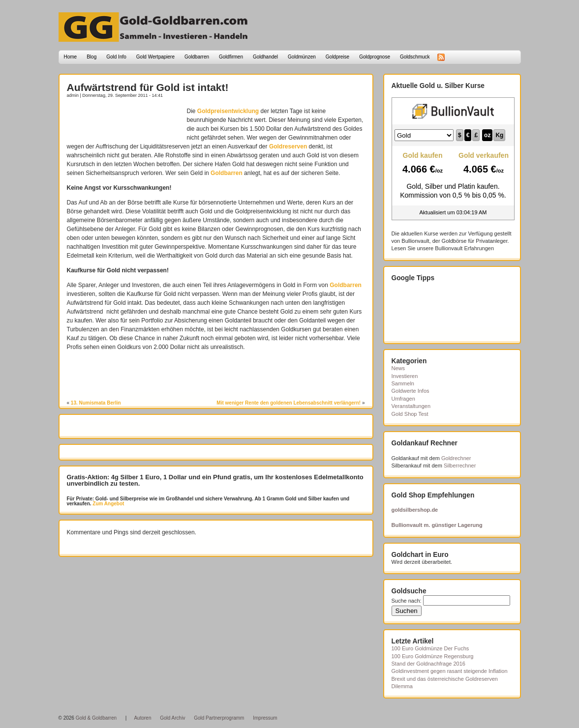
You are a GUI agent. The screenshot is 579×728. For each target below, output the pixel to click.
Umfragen (403, 399)
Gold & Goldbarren (96, 718)
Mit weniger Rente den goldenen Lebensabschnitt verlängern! (289, 403)
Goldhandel (265, 57)
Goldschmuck (415, 57)
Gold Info (116, 57)
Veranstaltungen (411, 406)
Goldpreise (337, 57)
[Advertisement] (124, 121)
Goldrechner (456, 458)
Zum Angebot (108, 504)
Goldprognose (375, 57)
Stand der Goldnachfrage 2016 (428, 664)
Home (71, 57)
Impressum (265, 718)
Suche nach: (407, 601)
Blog (91, 57)
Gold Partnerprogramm (219, 718)
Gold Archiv (172, 718)
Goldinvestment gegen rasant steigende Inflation (450, 671)
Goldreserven (288, 146)
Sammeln (403, 383)
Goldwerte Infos (411, 391)
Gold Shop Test (410, 414)
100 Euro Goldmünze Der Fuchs (430, 648)
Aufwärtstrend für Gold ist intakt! (148, 87)
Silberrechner (460, 466)
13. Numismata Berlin (96, 403)
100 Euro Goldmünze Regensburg (433, 656)
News (398, 368)
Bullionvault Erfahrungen (464, 248)
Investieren (405, 376)
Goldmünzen (302, 57)
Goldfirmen (231, 57)
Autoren (142, 718)
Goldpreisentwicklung (228, 111)
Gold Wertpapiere (155, 57)
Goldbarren (197, 57)
